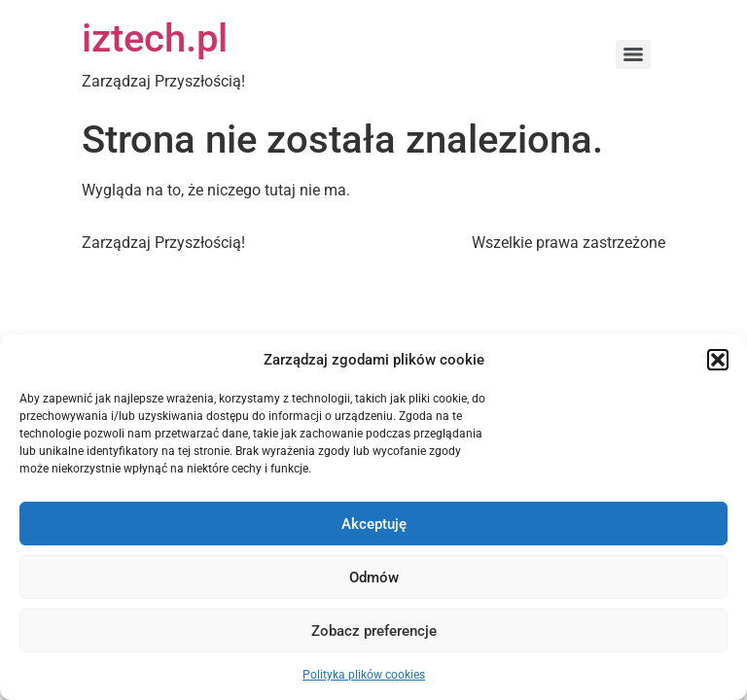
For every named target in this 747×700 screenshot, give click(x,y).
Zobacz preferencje (374, 631)
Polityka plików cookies (364, 675)
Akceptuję (374, 524)
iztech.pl (155, 38)
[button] (718, 360)
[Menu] (633, 54)
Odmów (374, 577)
